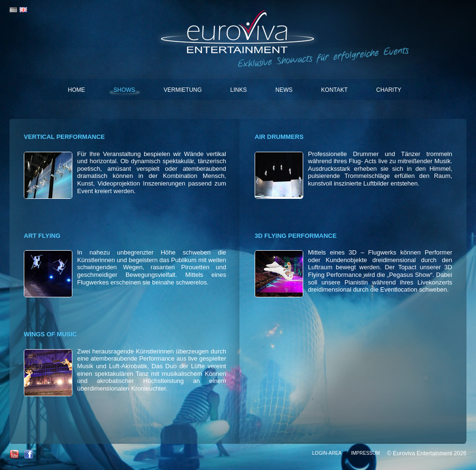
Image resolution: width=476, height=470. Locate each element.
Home (77, 90)
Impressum (365, 453)
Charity (389, 90)
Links (239, 90)
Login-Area (327, 453)
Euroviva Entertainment (238, 33)
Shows (124, 90)
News (284, 90)
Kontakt (335, 90)
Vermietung (183, 90)
